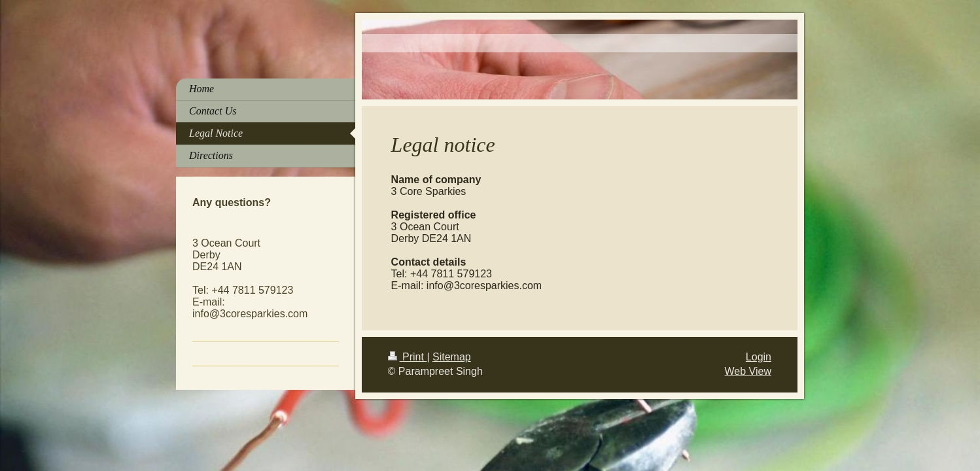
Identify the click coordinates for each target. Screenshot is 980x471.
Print (408, 357)
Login (759, 357)
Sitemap (452, 357)
